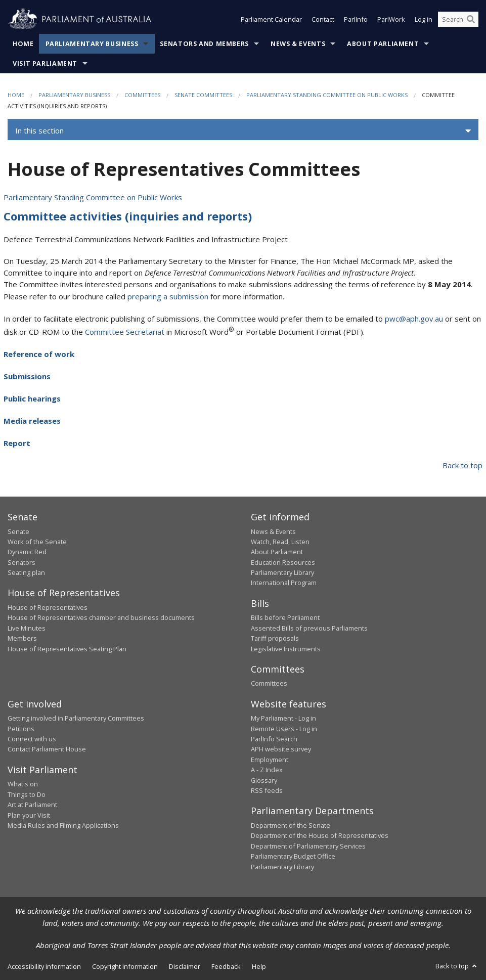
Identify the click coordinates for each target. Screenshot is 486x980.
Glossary (264, 780)
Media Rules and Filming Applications (63, 825)
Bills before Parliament (285, 617)
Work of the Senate (37, 542)
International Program (284, 583)
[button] (243, 131)
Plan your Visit (29, 815)
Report (17, 443)
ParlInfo (356, 19)
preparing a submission (168, 296)
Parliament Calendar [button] (271, 19)
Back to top (462, 465)
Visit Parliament (45, 63)
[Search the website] (458, 19)
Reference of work (39, 354)
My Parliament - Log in (283, 718)
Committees (142, 95)
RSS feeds (267, 790)
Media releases (32, 421)
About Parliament (383, 44)
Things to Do (27, 794)
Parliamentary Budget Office (293, 856)
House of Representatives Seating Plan (67, 649)
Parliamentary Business (92, 44)
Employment (270, 760)
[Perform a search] (471, 19)
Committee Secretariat (125, 332)
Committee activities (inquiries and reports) (128, 216)
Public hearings (32, 398)
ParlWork (391, 19)
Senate (18, 531)
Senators (21, 562)
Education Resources (283, 562)
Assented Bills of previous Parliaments (309, 628)
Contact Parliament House (47, 749)
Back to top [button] (457, 966)
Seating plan (26, 572)
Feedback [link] (226, 966)
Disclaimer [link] (185, 966)
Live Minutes (27, 628)
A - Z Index (267, 770)
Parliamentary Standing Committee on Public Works (327, 95)
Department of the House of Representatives (320, 835)
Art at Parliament (32, 805)
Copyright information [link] (125, 966)
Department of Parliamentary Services (308, 846)
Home (23, 44)
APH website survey (281, 749)
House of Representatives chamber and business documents (101, 617)
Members (22, 638)
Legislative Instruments (286, 649)
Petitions (21, 729)
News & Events (298, 44)
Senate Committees (203, 95)
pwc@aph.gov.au (414, 319)
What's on (23, 784)
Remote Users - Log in (284, 729)
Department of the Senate (291, 825)
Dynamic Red (27, 552)
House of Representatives (48, 607)
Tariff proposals (275, 638)
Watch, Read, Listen (280, 542)
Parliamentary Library (282, 572)
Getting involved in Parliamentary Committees (76, 718)
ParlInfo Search (274, 739)
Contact (323, 19)
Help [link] (259, 966)
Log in (424, 19)
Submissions (27, 376)
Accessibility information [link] (44, 966)
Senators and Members (204, 44)
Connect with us (32, 739)
